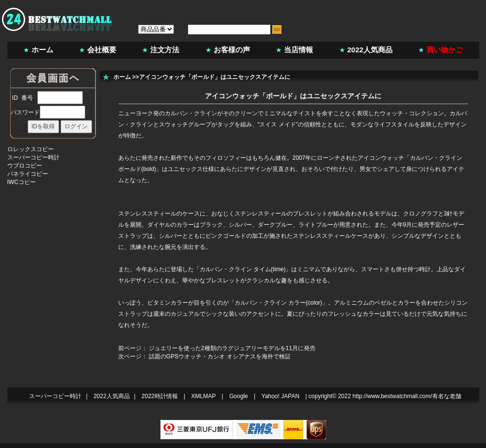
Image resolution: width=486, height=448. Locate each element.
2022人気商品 (370, 50)
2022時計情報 (160, 396)
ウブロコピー (25, 166)
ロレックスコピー (31, 149)
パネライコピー (28, 174)
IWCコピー (22, 182)
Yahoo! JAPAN (281, 396)
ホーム (42, 50)
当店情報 (298, 50)
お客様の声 (232, 50)
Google (239, 396)
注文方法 (165, 50)
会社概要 (102, 50)
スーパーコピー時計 (33, 157)
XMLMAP (204, 396)
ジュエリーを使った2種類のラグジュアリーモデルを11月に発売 (232, 348)
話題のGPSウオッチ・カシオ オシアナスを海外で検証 (220, 356)
